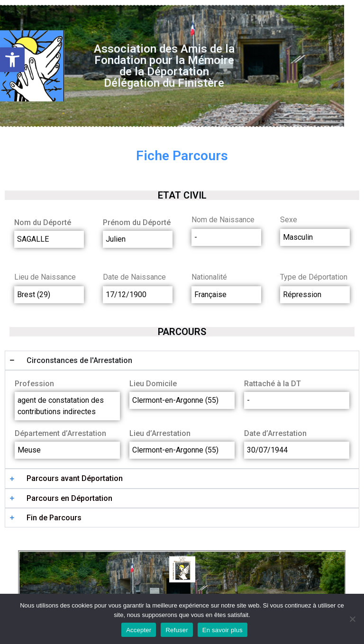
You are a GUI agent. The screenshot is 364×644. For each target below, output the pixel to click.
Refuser (177, 630)
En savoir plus (223, 630)
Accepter (139, 630)
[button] (12, 60)
